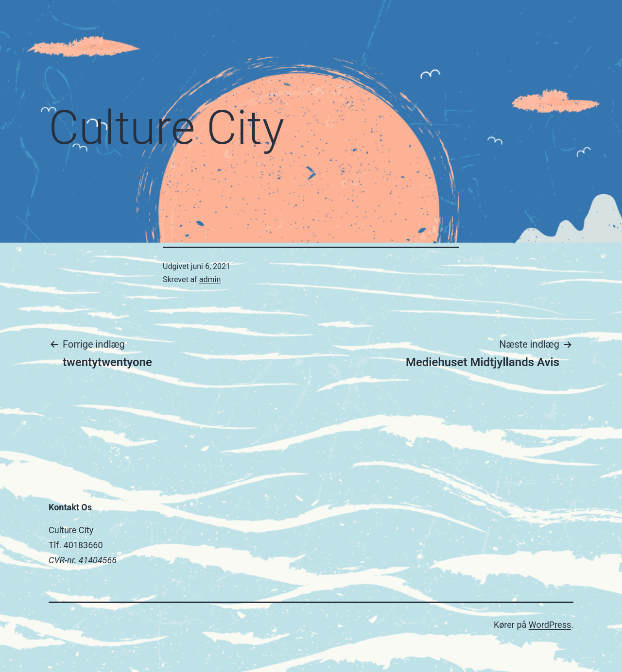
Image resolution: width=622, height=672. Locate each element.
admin (210, 279)
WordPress (550, 625)
